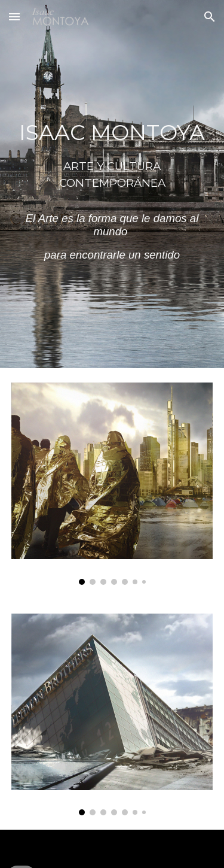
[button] (14, 16)
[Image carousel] (112, 484)
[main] (112, 184)
